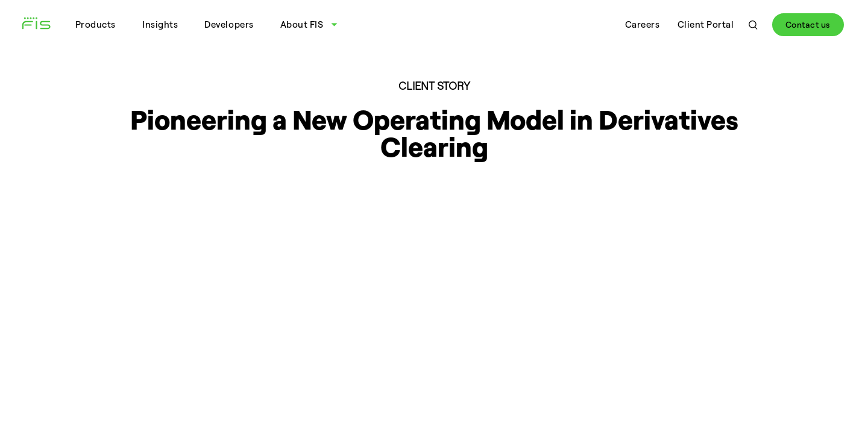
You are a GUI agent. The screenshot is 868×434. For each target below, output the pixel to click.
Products (96, 24)
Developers (229, 24)
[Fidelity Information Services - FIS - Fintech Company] (41, 25)
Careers (643, 24)
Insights (160, 24)
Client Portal (706, 24)
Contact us (808, 24)
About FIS (302, 24)
